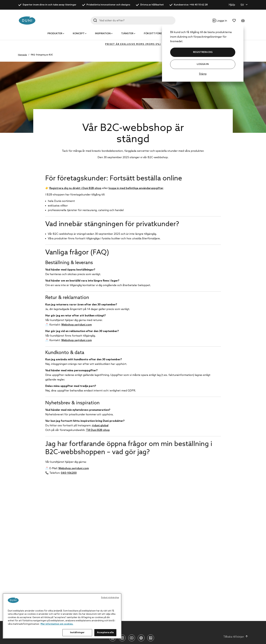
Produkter (55, 34)
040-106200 (69, 473)
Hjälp (232, 5)
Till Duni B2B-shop (98, 430)
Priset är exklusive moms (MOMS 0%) (133, 44)
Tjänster (127, 34)
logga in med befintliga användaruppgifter (136, 188)
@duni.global (100, 426)
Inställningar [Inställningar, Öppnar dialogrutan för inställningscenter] (77, 633)
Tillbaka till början (236, 637)
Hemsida (22, 55)
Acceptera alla (105, 633)
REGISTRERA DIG (203, 52)
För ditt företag (155, 34)
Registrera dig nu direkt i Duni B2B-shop (75, 188)
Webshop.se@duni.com (77, 325)
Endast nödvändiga (110, 598)
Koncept (79, 34)
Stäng (203, 74)
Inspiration (103, 34)
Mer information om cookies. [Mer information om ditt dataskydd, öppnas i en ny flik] (57, 624)
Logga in (203, 64)
